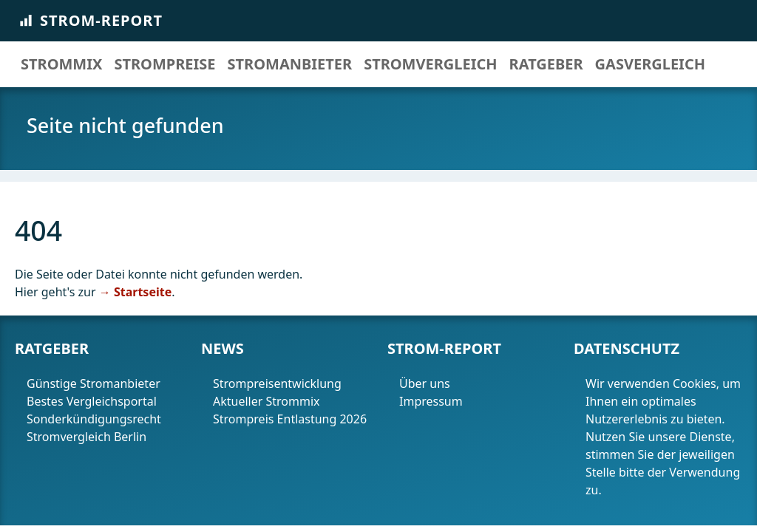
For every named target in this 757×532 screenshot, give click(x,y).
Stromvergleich (430, 64)
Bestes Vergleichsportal (92, 401)
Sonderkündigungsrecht (94, 419)
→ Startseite (135, 292)
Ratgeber (546, 64)
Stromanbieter (290, 64)
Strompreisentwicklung (277, 383)
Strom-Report (90, 20)
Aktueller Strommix (267, 401)
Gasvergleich (650, 64)
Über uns (425, 383)
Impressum (432, 401)
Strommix (61, 64)
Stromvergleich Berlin (86, 437)
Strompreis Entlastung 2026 (290, 419)
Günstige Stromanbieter (94, 383)
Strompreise (164, 64)
